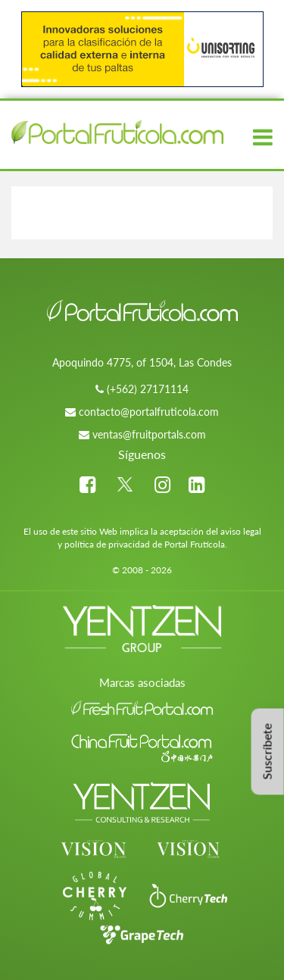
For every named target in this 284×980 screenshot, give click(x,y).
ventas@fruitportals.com (149, 434)
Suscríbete (267, 751)
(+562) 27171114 (148, 389)
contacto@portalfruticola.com (149, 412)
